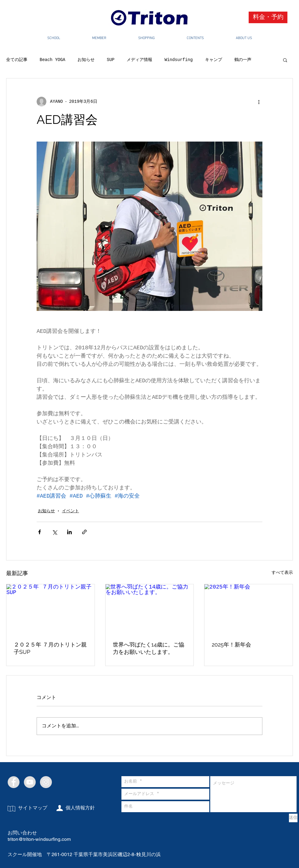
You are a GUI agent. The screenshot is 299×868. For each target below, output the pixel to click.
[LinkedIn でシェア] (69, 532)
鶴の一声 (243, 60)
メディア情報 (139, 60)
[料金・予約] (268, 17)
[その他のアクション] (259, 102)
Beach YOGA (52, 60)
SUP (111, 60)
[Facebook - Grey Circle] (14, 782)
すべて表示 (282, 573)
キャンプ (214, 60)
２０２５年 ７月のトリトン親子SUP (50, 648)
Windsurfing (178, 60)
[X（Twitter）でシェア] (54, 532)
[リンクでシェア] (84, 532)
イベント (70, 511)
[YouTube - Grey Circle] (30, 782)
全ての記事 (17, 60)
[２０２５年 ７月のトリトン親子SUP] (50, 609)
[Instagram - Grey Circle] (46, 782)
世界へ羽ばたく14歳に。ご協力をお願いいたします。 (149, 648)
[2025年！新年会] (249, 609)
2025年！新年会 (231, 645)
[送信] (293, 818)
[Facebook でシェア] (40, 532)
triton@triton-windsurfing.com (39, 839)
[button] (285, 60)
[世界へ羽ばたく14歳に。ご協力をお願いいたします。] (150, 609)
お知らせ (86, 60)
